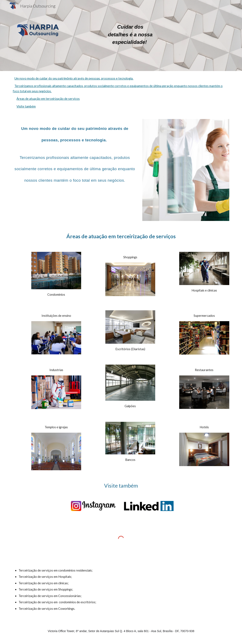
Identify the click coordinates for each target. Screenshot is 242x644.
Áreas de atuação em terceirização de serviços (48, 99)
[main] (130, 35)
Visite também (26, 106)
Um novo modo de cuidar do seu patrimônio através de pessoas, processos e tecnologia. (74, 78)
